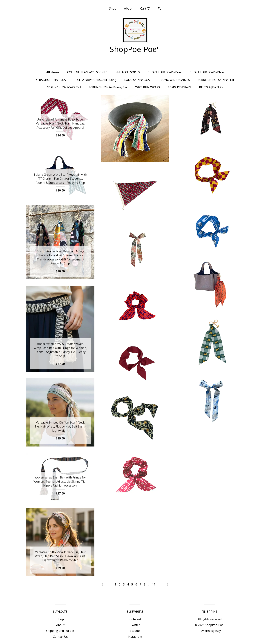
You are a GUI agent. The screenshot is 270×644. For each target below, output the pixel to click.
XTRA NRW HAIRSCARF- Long (97, 80)
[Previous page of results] (103, 584)
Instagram (135, 637)
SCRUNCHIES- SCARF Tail (64, 87)
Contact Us (60, 637)
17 (154, 584)
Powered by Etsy (210, 631)
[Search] (159, 9)
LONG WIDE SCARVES (175, 80)
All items (53, 72)
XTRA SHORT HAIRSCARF (52, 80)
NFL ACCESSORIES (128, 72)
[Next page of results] (168, 584)
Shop (113, 8)
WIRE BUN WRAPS (148, 87)
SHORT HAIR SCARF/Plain (207, 72)
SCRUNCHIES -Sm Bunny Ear (108, 87)
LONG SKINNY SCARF (139, 80)
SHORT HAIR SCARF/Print (165, 72)
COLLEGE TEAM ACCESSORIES (87, 72)
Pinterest (135, 619)
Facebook (135, 631)
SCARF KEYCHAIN (179, 87)
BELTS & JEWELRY (211, 87)
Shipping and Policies (60, 631)
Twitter (135, 625)
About (128, 8)
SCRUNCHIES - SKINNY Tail (216, 80)
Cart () (145, 8)
